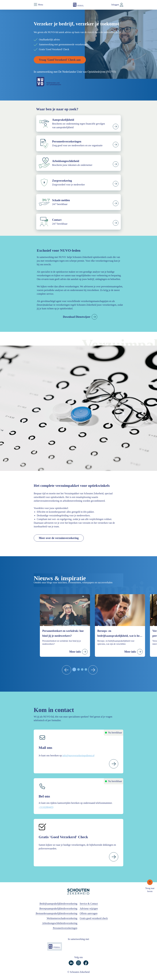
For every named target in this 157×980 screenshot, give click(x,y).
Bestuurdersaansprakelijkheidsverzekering (56, 913)
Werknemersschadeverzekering (62, 918)
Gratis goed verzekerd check (94, 918)
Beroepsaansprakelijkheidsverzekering (58, 908)
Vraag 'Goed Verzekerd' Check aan (60, 60)
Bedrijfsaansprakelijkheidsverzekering (58, 904)
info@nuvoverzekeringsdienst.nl (78, 755)
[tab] (74, 669)
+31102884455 (46, 807)
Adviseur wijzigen (89, 908)
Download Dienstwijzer (77, 317)
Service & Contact (89, 904)
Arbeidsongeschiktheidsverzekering (60, 923)
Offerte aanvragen (89, 913)
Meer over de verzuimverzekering (59, 538)
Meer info (75, 652)
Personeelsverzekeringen (65, 928)
